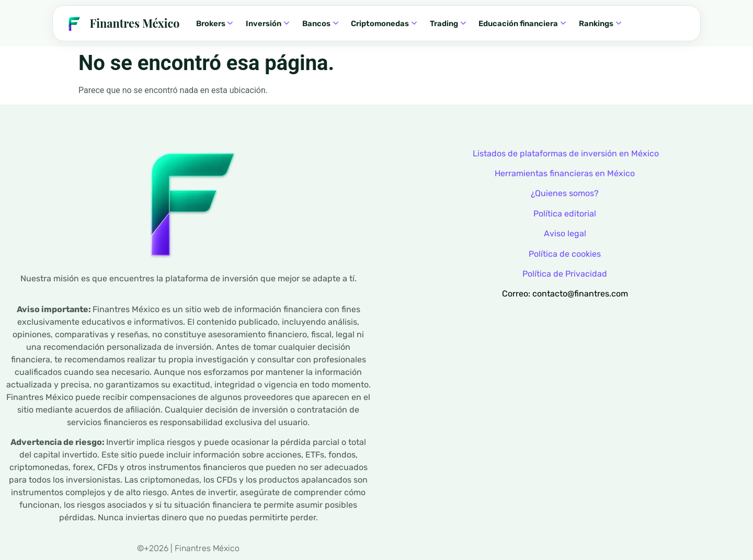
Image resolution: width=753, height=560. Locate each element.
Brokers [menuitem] (215, 24)
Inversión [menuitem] (267, 24)
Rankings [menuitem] (600, 24)
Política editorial (565, 214)
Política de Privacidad (565, 274)
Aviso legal (565, 233)
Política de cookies (565, 254)
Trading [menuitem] (448, 24)
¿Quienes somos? (565, 193)
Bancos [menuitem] (320, 24)
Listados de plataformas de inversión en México (566, 153)
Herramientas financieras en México (565, 173)
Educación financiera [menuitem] (522, 24)
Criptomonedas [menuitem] (384, 24)
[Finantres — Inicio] (121, 24)
